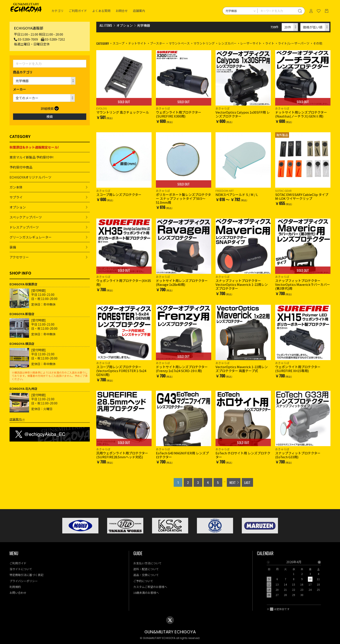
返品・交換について (146, 575)
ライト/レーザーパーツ (294, 43)
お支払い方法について (147, 563)
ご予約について (143, 581)
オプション (18, 207)
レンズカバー (227, 43)
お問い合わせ (18, 593)
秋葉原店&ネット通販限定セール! (34, 147)
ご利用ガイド (78, 11)
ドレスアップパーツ (24, 227)
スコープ (119, 43)
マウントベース (179, 43)
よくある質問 (101, 11)
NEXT (233, 482)
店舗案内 (139, 11)
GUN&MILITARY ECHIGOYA (170, 632)
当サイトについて (21, 569)
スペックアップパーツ (26, 217)
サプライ (16, 197)
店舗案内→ (17, 419)
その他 (318, 43)
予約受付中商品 (21, 167)
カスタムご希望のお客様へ (150, 587)
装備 (13, 247)
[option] (294, 580)
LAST (247, 482)
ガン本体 (16, 187)
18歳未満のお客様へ (146, 593)
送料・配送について (146, 569)
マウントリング (204, 43)
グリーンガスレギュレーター (31, 237)
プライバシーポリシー (24, 581)
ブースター (158, 43)
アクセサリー (19, 257)
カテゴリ (57, 11)
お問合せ (122, 11)
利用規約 (15, 587)
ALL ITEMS (106, 25)
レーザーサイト (251, 43)
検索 (50, 117)
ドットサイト (137, 43)
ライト (270, 43)
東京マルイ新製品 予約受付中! (32, 157)
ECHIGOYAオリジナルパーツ (30, 177)
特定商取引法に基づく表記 (26, 575)
